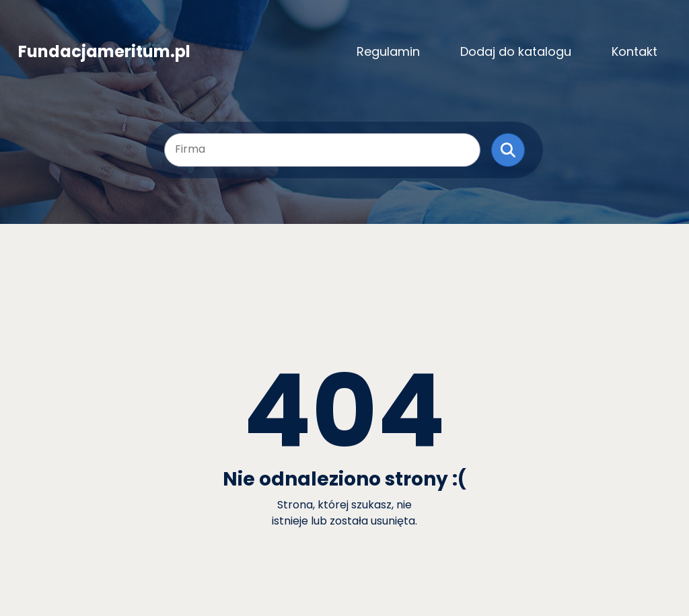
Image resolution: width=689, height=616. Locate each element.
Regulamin (388, 51)
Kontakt (634, 51)
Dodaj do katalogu (516, 51)
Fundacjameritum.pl (104, 52)
